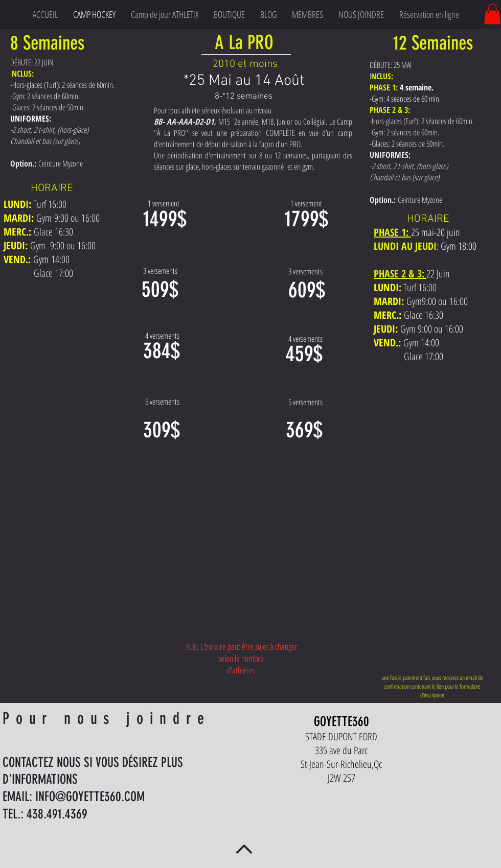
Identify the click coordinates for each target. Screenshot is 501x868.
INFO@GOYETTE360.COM (90, 797)
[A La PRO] (245, 43)
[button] (492, 14)
